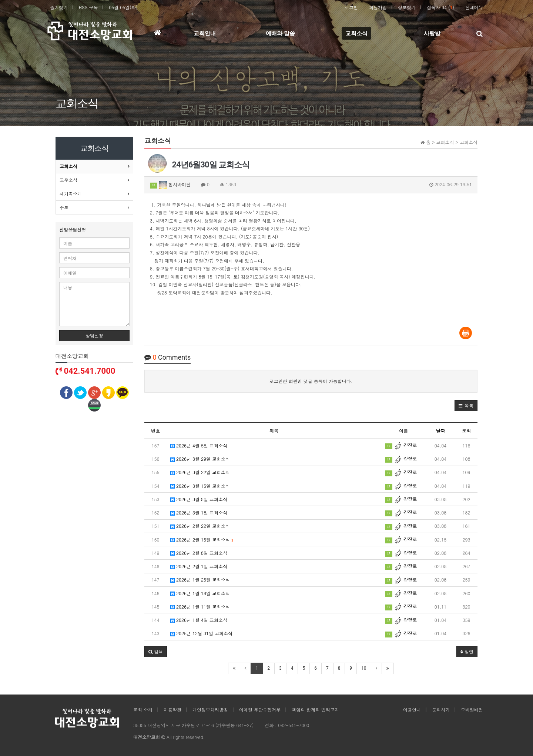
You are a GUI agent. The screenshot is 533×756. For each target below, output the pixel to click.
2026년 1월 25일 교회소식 (200, 580)
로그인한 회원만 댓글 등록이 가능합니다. (311, 381)
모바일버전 (472, 710)
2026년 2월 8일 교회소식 (199, 553)
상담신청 (94, 335)
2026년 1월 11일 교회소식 (200, 607)
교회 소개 (143, 710)
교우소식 (68, 180)
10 (364, 668)
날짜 (440, 431)
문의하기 (441, 710)
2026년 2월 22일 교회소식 (200, 526)
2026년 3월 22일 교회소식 (200, 472)
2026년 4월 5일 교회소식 (199, 445)
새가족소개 (71, 194)
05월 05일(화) (123, 7)
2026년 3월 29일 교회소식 (200, 459)
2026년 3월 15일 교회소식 (200, 486)
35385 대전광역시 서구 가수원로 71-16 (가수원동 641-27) (193, 725)
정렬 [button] (467, 651)
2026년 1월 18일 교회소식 (200, 593)
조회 (466, 431)
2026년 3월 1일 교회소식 (199, 512)
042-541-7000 (294, 725)
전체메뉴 (474, 7)
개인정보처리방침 (210, 710)
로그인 (351, 7)
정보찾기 (407, 7)
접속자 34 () (440, 7)
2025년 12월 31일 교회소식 (201, 633)
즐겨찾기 (59, 7)
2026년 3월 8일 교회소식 (199, 499)
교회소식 (68, 166)
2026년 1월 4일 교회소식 (199, 620)
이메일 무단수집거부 (260, 710)
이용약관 (172, 710)
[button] (466, 406)
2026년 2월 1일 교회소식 (199, 566)
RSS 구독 (88, 7)
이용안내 (412, 710)
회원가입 (378, 7)
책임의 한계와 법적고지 (315, 710)
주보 (64, 207)
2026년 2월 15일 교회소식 (202, 539)
